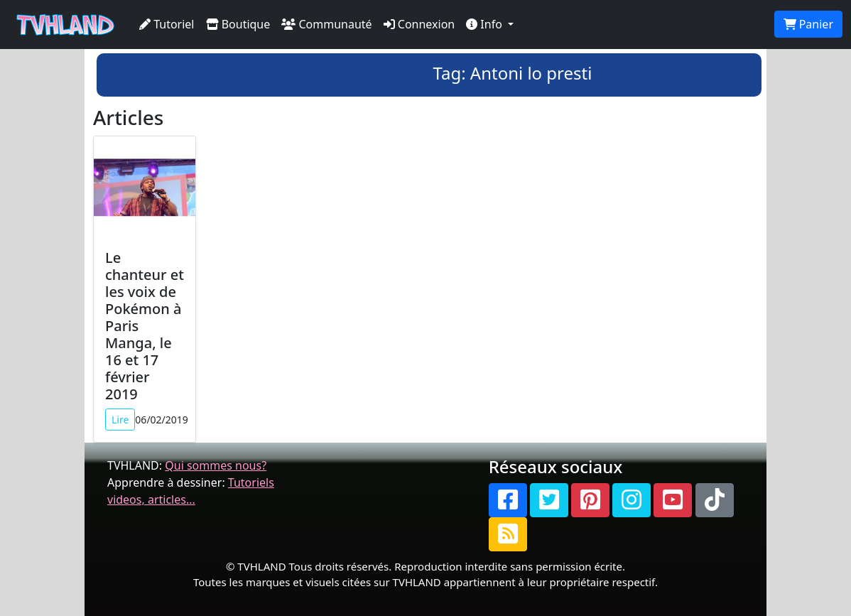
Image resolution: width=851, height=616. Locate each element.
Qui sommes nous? (216, 465)
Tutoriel (167, 24)
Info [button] (486, 24)
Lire (120, 420)
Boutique (238, 24)
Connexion (419, 24)
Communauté (326, 24)
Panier (808, 24)
